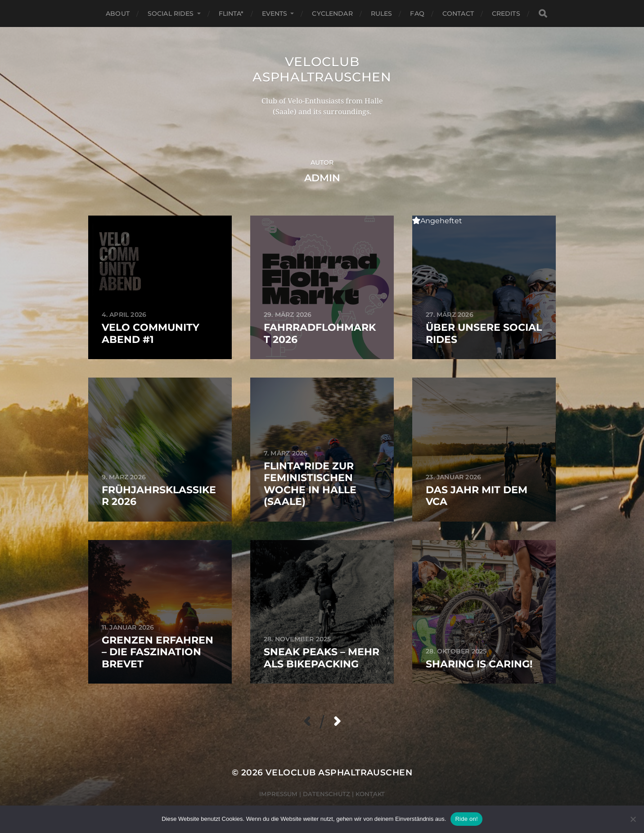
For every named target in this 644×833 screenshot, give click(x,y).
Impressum (278, 794)
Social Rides (171, 14)
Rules (382, 14)
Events (275, 14)
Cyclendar (332, 14)
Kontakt (370, 794)
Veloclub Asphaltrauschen (322, 69)
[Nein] (633, 819)
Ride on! (466, 819)
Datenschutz (327, 794)
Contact (458, 14)
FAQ (417, 14)
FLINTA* (231, 14)
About (118, 14)
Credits (506, 14)
